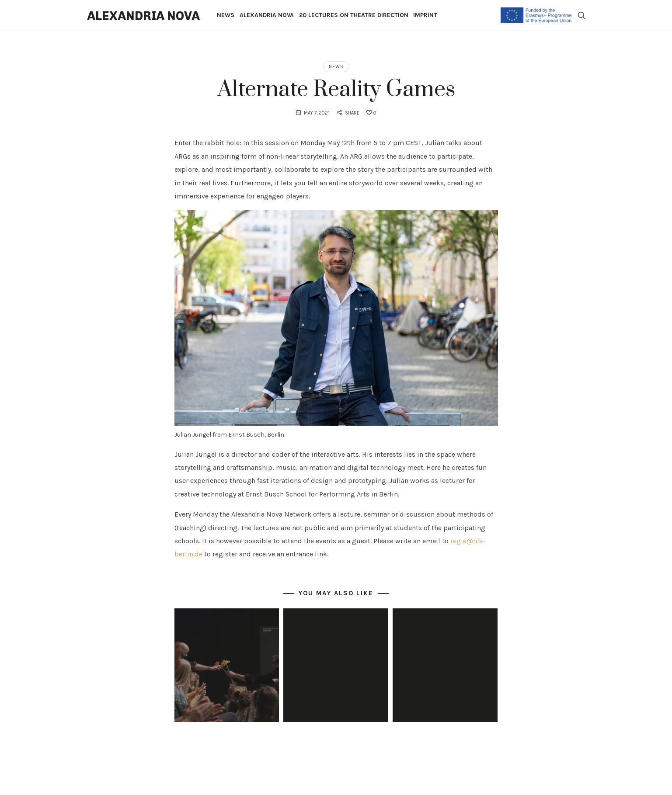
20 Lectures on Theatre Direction (354, 15)
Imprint (425, 15)
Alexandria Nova (267, 15)
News (226, 15)
